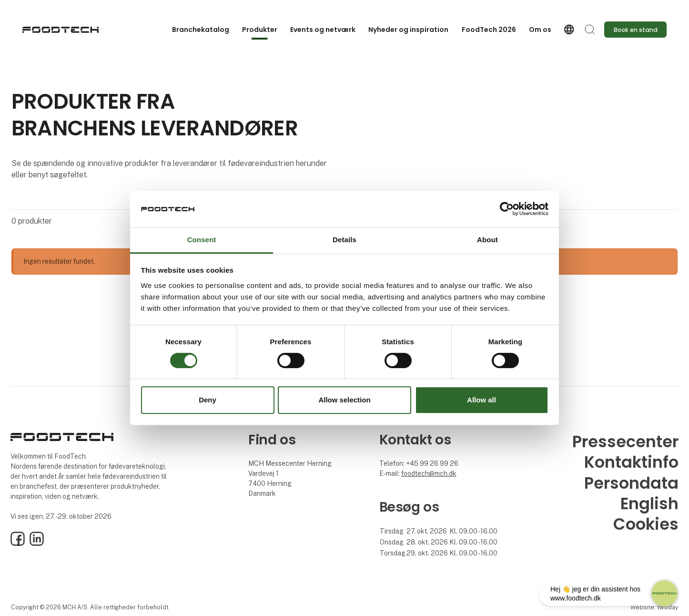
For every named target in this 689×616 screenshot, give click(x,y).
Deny (208, 400)
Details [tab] (344, 240)
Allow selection (344, 400)
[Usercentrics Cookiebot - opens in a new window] (507, 209)
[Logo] (61, 30)
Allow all (481, 400)
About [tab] (487, 240)
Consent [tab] (202, 240)
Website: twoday (654, 607)
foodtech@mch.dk (429, 473)
